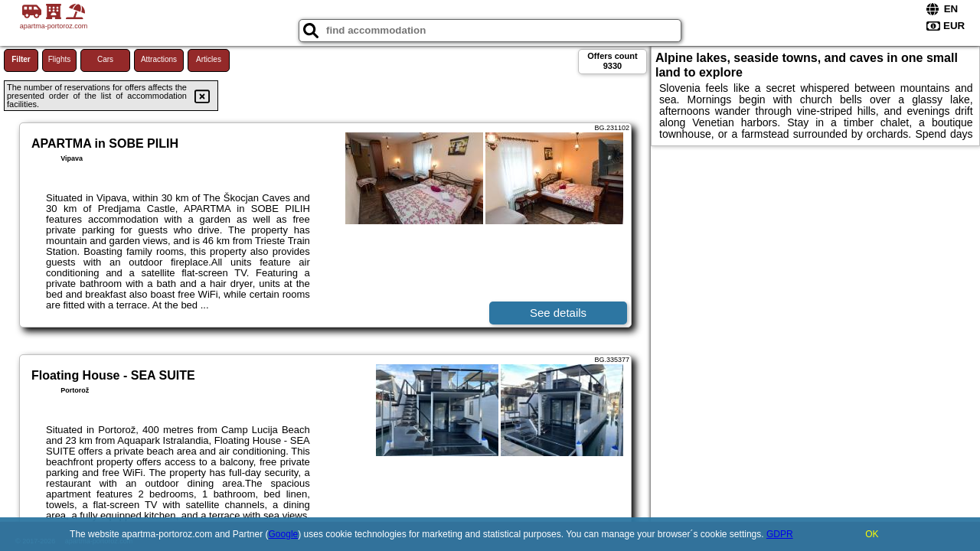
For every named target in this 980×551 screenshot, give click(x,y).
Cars (105, 59)
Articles (209, 59)
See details (558, 313)
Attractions (159, 59)
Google (284, 534)
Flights (59, 59)
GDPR (780, 534)
